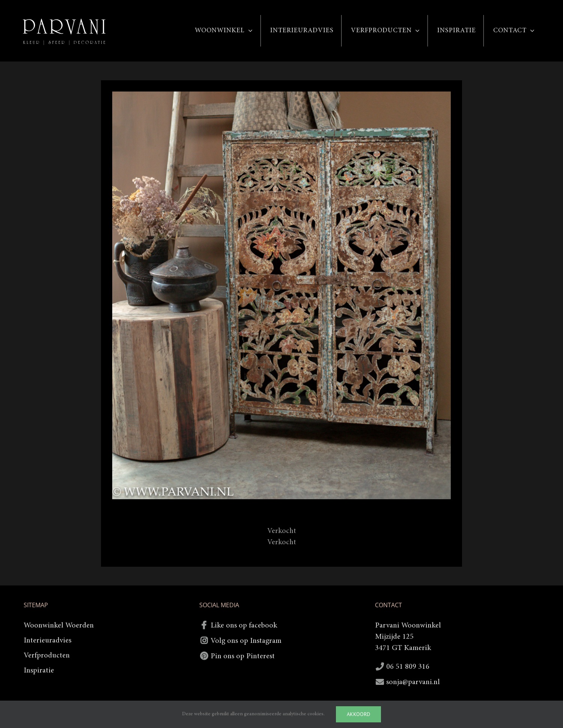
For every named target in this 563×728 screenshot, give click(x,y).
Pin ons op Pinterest (243, 656)
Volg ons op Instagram (246, 641)
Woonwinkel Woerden (59, 626)
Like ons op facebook (244, 626)
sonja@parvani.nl (413, 682)
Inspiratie (39, 671)
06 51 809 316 (408, 667)
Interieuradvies (47, 641)
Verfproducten (47, 656)
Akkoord (358, 714)
